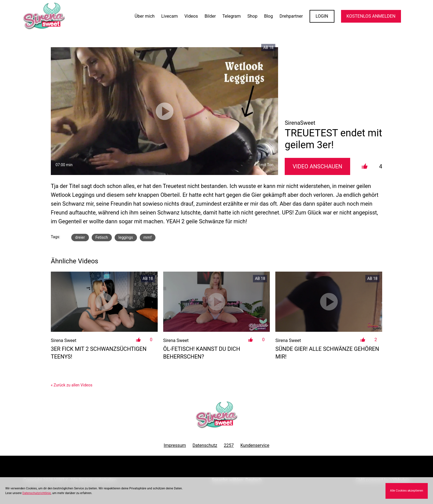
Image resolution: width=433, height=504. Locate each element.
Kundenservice (255, 445)
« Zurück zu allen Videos (72, 385)
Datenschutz (205, 445)
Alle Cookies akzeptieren (406, 491)
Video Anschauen (318, 166)
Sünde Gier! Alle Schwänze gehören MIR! (327, 353)
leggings (126, 237)
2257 (229, 445)
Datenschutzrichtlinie (37, 493)
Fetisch (102, 237)
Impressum (175, 445)
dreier (80, 237)
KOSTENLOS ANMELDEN (371, 16)
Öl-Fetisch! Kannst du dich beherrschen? (202, 353)
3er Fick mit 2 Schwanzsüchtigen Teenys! (99, 353)
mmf (148, 237)
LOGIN (322, 16)
